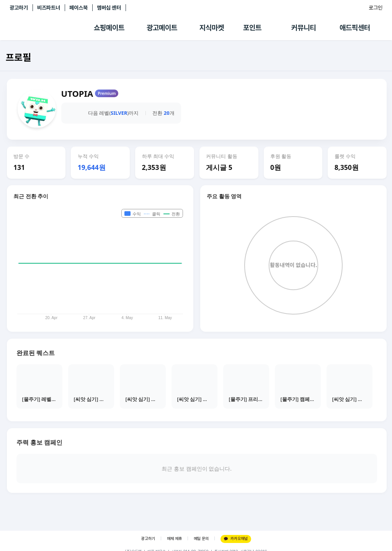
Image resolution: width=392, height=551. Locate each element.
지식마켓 (212, 28)
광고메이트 (162, 28)
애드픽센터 (355, 28)
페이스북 (78, 8)
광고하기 (19, 8)
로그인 (376, 8)
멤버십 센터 (109, 8)
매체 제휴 (174, 539)
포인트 (252, 28)
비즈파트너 (49, 8)
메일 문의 (201, 539)
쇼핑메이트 (109, 28)
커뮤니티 (304, 28)
